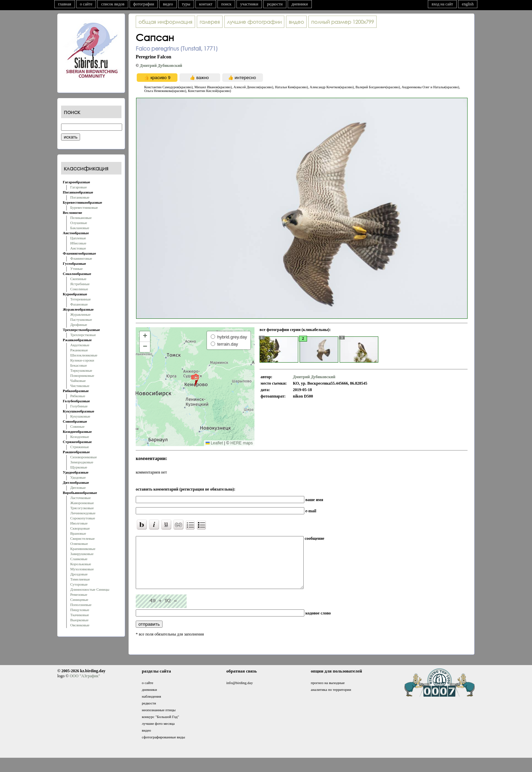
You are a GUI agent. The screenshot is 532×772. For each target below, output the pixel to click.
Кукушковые (80, 416)
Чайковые (78, 381)
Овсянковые (80, 625)
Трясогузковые (82, 508)
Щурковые (79, 467)
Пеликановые (81, 218)
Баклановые (80, 228)
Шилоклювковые (84, 355)
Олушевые (79, 223)
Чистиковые (80, 386)
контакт (206, 4)
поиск (226, 4)
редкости (275, 4)
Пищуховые (80, 610)
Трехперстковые (83, 335)
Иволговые (79, 523)
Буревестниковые (84, 207)
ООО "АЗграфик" (85, 686)
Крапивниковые (83, 549)
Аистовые (78, 248)
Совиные (77, 426)
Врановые (78, 533)
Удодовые (78, 477)
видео (168, 4)
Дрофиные (79, 325)
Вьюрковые (79, 620)
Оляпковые (79, 544)
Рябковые (78, 396)
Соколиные (79, 289)
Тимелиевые (80, 579)
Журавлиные (80, 314)
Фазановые (79, 304)
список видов (113, 4)
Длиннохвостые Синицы (90, 589)
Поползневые (81, 605)
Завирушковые (82, 554)
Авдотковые (80, 345)
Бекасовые (79, 365)
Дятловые (78, 488)
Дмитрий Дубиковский (161, 66)
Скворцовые (80, 528)
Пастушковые (81, 319)
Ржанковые (79, 350)
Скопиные (78, 279)
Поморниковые (82, 375)
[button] (195, 380)
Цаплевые (78, 238)
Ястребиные (80, 284)
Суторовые (79, 584)
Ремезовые (79, 594)
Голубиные (79, 406)
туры (186, 4)
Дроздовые (79, 574)
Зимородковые (82, 462)
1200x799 (343, 22)
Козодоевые (80, 437)
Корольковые (81, 564)
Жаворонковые (82, 503)
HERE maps (242, 443)
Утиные (77, 269)
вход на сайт (442, 4)
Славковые (79, 559)
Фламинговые (81, 258)
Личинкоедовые (83, 513)
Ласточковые (80, 498)
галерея (210, 22)
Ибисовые (78, 243)
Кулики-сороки (82, 360)
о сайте (86, 4)
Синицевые (79, 600)
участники (249, 4)
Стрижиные (80, 447)
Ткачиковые (80, 615)
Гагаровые (79, 187)
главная (65, 4)
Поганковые (80, 197)
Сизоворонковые (83, 457)
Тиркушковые (81, 370)
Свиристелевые (82, 538)
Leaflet (214, 443)
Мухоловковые (82, 569)
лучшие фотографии (254, 22)
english (468, 4)
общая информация (165, 22)
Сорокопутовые (83, 518)
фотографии (144, 4)
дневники (300, 4)
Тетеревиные (81, 299)
